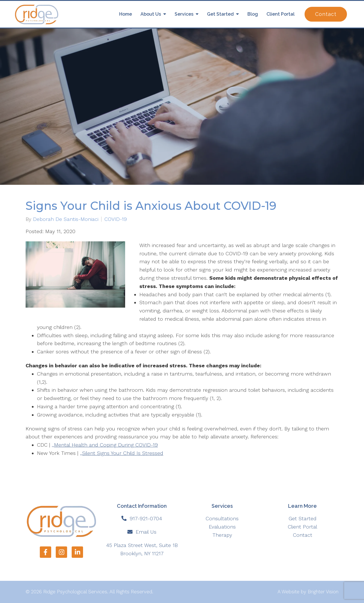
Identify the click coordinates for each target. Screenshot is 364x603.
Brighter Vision (323, 592)
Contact (326, 14)
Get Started (220, 14)
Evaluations (222, 527)
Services (184, 14)
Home (126, 14)
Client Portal (281, 14)
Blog (253, 14)
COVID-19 (116, 219)
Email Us (146, 532)
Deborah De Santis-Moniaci (66, 219)
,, (105, 445)
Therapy (222, 535)
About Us (151, 14)
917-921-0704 (146, 518)
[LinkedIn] (77, 552)
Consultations (222, 518)
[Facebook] (45, 552)
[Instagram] (61, 552)
